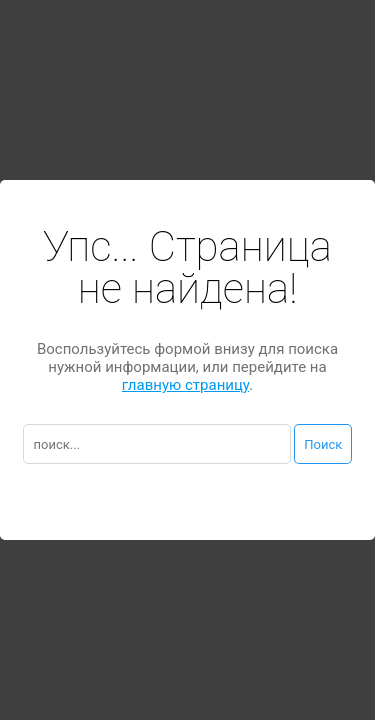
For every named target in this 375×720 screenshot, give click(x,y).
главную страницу (185, 385)
